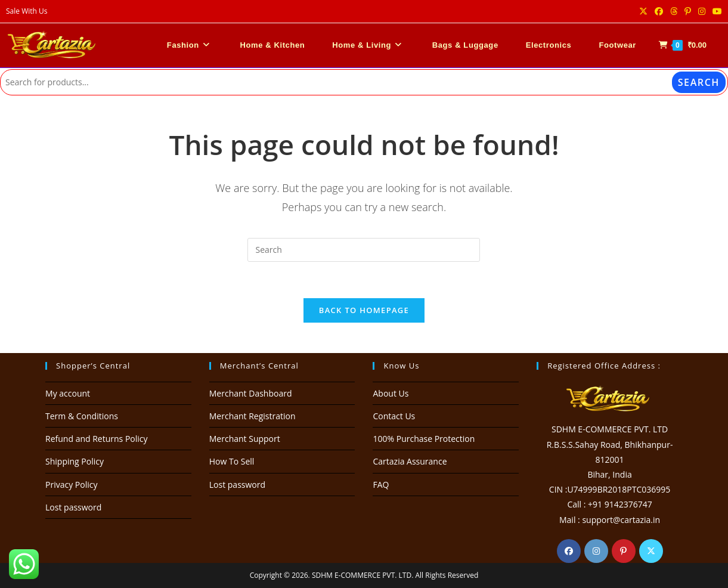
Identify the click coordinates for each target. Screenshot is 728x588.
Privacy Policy (71, 485)
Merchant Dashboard (251, 393)
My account (68, 393)
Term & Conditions (82, 416)
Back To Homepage (364, 310)
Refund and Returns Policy (96, 439)
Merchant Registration (253, 416)
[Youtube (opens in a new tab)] (715, 11)
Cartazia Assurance (410, 461)
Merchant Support (245, 439)
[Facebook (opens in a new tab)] (659, 11)
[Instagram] (596, 551)
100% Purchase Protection (424, 439)
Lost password (73, 507)
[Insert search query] (364, 250)
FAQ (381, 485)
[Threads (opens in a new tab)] (674, 11)
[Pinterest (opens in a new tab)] (688, 11)
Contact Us (394, 416)
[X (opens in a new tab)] (643, 11)
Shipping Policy (75, 461)
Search (699, 82)
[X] (651, 551)
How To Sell (232, 461)
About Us (391, 393)
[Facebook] (569, 551)
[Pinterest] (624, 551)
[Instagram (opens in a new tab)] (702, 11)
